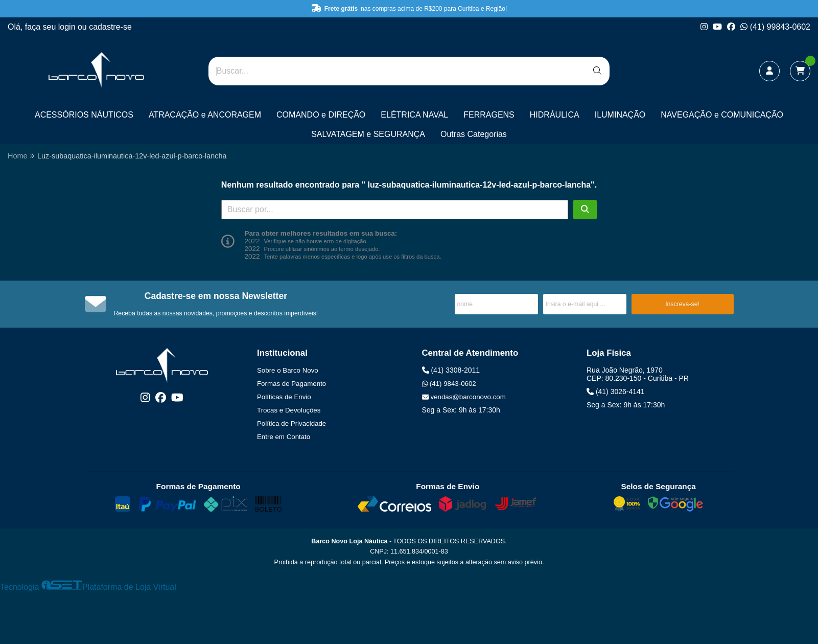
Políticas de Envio (284, 397)
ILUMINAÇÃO (620, 115)
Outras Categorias (474, 134)
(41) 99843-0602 (775, 27)
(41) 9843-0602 (449, 384)
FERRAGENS (489, 115)
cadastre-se (110, 27)
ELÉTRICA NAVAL (414, 115)
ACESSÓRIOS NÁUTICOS (84, 115)
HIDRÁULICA (555, 115)
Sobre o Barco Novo (288, 370)
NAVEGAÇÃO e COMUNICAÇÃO (722, 115)
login (68, 27)
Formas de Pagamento (291, 384)
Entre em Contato (284, 437)
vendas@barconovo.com (464, 397)
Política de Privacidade (291, 423)
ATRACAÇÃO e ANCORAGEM (205, 115)
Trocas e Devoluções (289, 410)
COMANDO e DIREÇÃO (321, 115)
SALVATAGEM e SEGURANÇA (368, 134)
